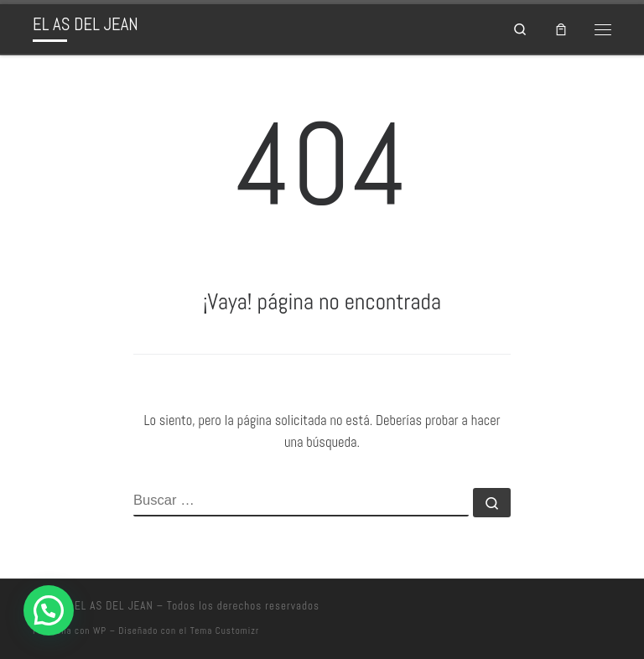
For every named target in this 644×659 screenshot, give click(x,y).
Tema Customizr (225, 630)
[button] (49, 610)
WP (100, 630)
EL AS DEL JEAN (114, 606)
